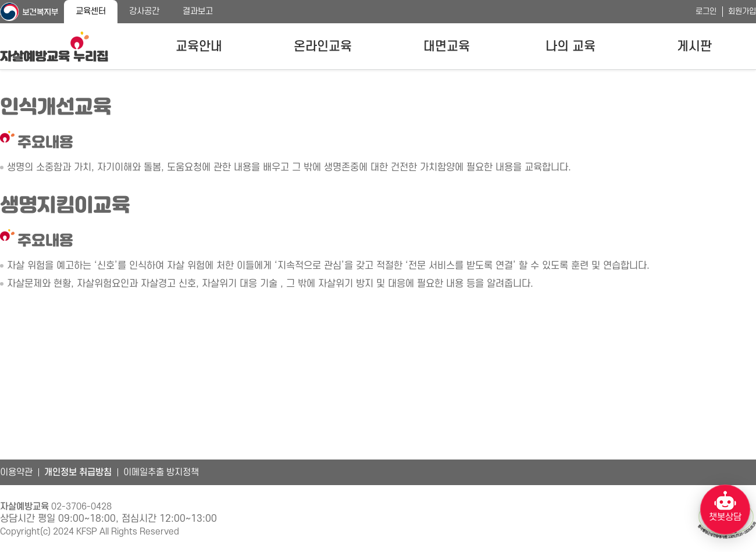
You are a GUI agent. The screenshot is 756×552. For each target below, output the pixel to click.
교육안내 (199, 47)
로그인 (706, 11)
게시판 (694, 47)
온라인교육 (323, 47)
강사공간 (144, 11)
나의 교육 (570, 47)
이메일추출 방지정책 (161, 472)
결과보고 (198, 11)
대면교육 (447, 47)
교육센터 (91, 11)
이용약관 (16, 472)
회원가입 (742, 11)
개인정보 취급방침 (78, 472)
